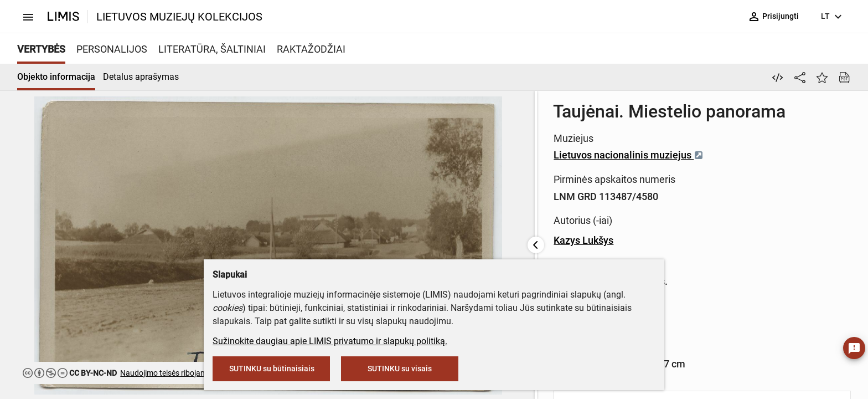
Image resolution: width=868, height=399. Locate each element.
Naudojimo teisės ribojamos (168, 373)
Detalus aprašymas (141, 77)
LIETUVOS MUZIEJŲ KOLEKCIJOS (179, 17)
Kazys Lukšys (319, 240)
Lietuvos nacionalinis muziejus (364, 155)
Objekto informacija (56, 77)
